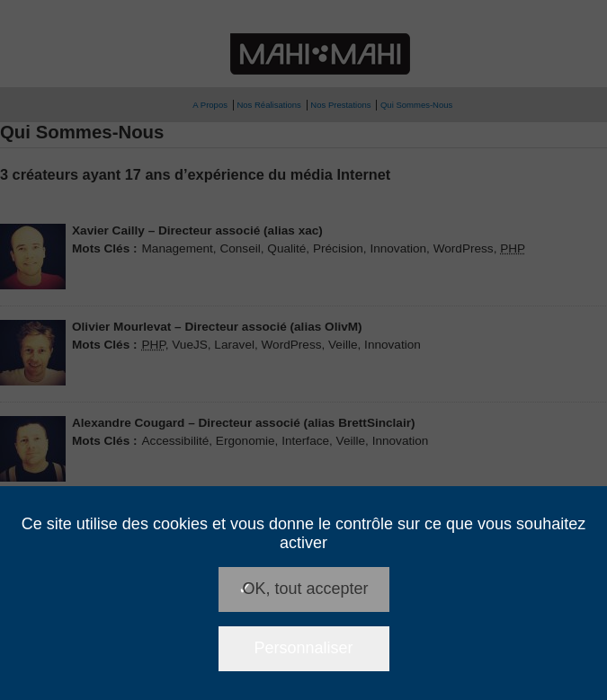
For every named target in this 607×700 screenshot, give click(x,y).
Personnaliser (303, 648)
